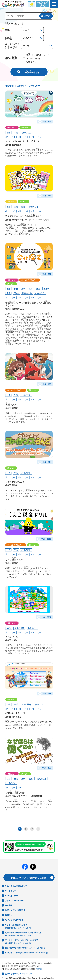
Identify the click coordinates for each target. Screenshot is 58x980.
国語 (8, 289)
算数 (16, 289)
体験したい (11, 128)
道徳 (23, 207)
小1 (7, 137)
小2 (13, 137)
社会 (8, 133)
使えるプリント (42, 55)
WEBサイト (31, 62)
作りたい (11, 202)
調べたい (25, 128)
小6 (39, 137)
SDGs (16, 294)
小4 (26, 137)
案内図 (39, 970)
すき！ (45, 122)
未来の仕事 (19, 629)
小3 (20, 137)
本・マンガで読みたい (29, 280)
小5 (33, 137)
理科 (23, 289)
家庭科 (46, 289)
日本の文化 (27, 294)
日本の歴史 (26, 705)
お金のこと (26, 133)
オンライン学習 (33, 59)
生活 (16, 133)
